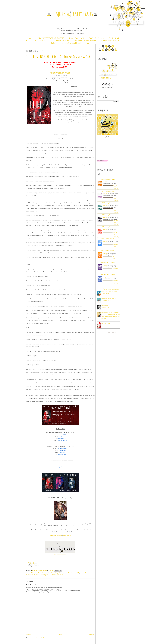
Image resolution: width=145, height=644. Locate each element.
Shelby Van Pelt (106, 295)
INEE (104, 326)
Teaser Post (30, 575)
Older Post (92, 634)
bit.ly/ (62, 437)
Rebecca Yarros (106, 309)
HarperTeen (67, 573)
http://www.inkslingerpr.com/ (60, 555)
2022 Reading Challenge (108, 180)
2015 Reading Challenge (108, 264)
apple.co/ (62, 441)
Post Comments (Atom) (40, 638)
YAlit (50, 575)
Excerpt (40, 573)
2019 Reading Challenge (108, 216)
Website (60, 536)
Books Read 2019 (96, 38)
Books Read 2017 (42, 41)
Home (30, 38)
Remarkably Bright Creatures (109, 293)
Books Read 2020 (76, 38)
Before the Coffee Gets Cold (109, 300)
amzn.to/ (63, 435)
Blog (64, 536)
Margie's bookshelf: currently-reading (111, 290)
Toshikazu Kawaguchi (107, 302)
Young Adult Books (57, 575)
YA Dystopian (44, 575)
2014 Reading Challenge (108, 275)
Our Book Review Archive (85, 41)
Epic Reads (34, 573)
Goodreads (53, 536)
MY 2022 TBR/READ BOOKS (51, 38)
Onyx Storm (105, 307)
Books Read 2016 (62, 41)
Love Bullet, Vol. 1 (106, 324)
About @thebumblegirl (71, 43)
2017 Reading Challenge (108, 240)
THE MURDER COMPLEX (60, 73)
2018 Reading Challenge (108, 228)
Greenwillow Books (49, 573)
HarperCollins (59, 573)
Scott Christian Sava (103, 321)
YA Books (37, 575)
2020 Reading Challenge (108, 204)
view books (116, 190)
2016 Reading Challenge (108, 252)
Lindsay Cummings (86, 573)
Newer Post (29, 634)
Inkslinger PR (75, 573)
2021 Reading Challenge (108, 192)
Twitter (69, 536)
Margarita (105, 183)
